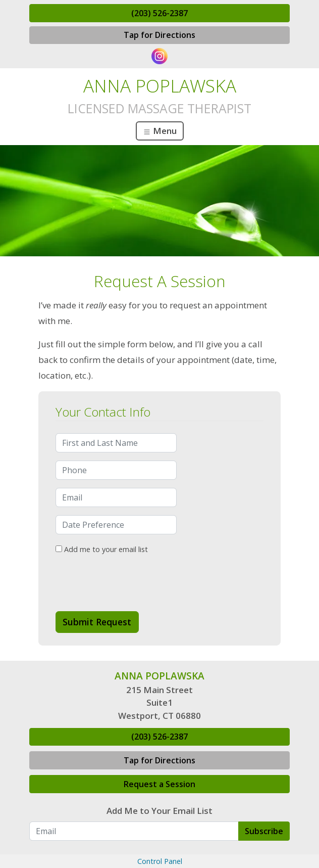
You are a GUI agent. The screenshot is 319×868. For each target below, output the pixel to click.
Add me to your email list (102, 549)
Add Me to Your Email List (159, 811)
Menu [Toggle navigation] (160, 131)
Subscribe (264, 831)
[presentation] (132, 583)
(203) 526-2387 (159, 13)
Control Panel (160, 861)
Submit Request (97, 622)
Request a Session (159, 784)
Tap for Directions (159, 35)
